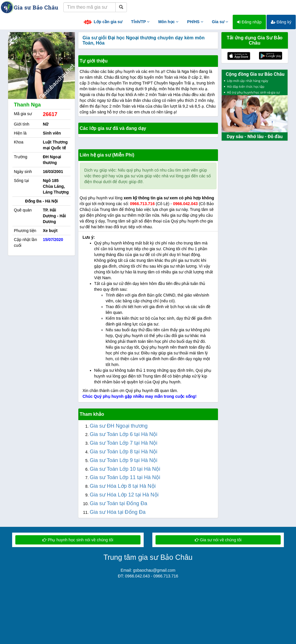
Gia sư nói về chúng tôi (218, 540)
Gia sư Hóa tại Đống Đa (118, 512)
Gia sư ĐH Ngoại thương (119, 426)
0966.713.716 (143, 204)
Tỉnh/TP (140, 22)
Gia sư (220, 22)
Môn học (168, 22)
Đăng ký (281, 22)
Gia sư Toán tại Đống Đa (119, 503)
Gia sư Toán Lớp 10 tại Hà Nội (125, 469)
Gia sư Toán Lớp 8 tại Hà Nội (124, 452)
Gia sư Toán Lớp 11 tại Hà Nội (125, 477)
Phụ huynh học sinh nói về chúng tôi (78, 540)
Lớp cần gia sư (103, 22)
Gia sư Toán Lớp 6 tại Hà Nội (124, 434)
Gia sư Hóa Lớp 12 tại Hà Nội (124, 495)
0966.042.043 (185, 204)
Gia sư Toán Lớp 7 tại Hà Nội (124, 443)
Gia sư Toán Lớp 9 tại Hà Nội (124, 460)
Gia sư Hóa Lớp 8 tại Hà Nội (123, 486)
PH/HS (195, 22)
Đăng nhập (249, 22)
